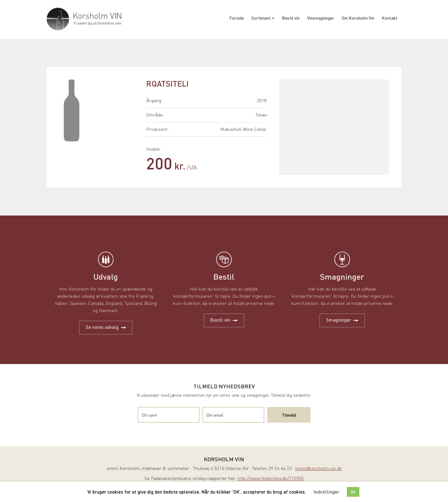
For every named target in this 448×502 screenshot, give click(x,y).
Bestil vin (291, 18)
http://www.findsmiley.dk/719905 (271, 479)
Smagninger (342, 320)
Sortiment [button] (261, 18)
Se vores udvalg (106, 327)
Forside (237, 18)
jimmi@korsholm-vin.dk (319, 469)
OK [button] (353, 492)
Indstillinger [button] (326, 492)
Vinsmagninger (321, 18)
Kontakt (390, 18)
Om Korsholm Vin (358, 18)
